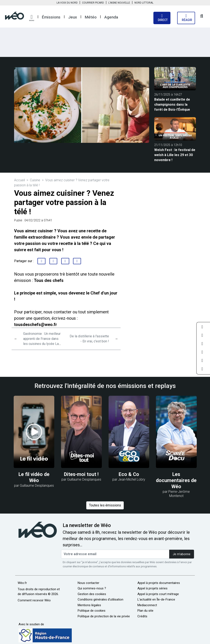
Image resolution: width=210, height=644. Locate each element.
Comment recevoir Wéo (34, 600)
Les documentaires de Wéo (176, 480)
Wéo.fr (22, 583)
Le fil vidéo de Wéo (34, 477)
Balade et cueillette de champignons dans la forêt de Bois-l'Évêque (172, 104)
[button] (32, 18)
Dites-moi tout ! (81, 474)
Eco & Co (129, 474)
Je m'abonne (182, 554)
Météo (91, 17)
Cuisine (35, 180)
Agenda (111, 17)
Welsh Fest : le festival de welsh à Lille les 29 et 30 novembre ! (175, 155)
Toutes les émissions (105, 505)
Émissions (51, 17)
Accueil (19, 180)
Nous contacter (88, 583)
